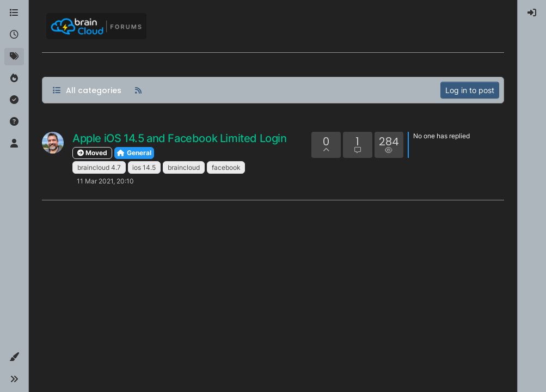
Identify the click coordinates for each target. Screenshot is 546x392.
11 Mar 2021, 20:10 (105, 181)
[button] (14, 357)
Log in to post (470, 90)
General (134, 153)
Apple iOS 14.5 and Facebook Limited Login (180, 138)
